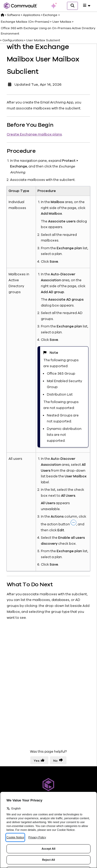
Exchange (50, 15)
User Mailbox (62, 22)
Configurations (13, 40)
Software (14, 15)
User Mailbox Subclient (43, 40)
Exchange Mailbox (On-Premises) (25, 22)
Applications (32, 15)
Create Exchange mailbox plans (34, 134)
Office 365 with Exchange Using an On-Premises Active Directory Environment (48, 31)
